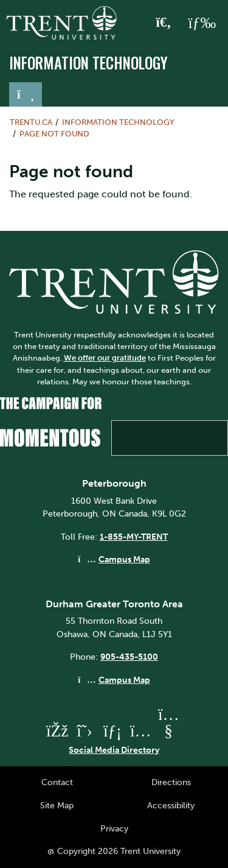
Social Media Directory (114, 750)
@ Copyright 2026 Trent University (114, 851)
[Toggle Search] (164, 23)
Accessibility (171, 805)
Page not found (54, 134)
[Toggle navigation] (26, 94)
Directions (171, 782)
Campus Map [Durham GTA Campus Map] (124, 680)
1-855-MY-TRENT (134, 537)
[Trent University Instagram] (140, 731)
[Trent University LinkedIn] (112, 731)
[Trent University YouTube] (168, 731)
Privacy (114, 828)
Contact (57, 782)
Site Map (57, 805)
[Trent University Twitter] (85, 731)
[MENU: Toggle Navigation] (202, 23)
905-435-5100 (129, 657)
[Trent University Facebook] (57, 731)
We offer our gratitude (105, 358)
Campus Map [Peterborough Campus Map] (124, 559)
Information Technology (88, 63)
